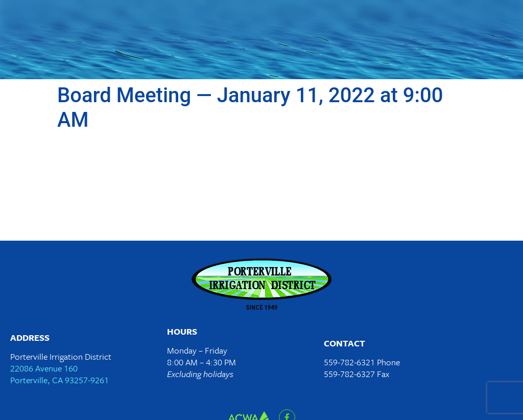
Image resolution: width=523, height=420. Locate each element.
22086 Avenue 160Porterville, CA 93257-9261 (60, 374)
